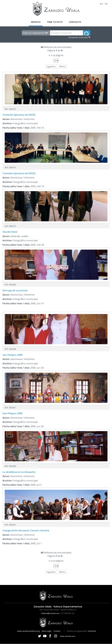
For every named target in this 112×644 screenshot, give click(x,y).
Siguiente (51, 66)
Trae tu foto (55, 22)
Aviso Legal (46, 631)
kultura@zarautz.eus (51, 613)
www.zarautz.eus (68, 636)
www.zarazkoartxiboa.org (28, 631)
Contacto (75, 22)
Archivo (35, 22)
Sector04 (92, 631)
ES (106, 4)
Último (62, 66)
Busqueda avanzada (78, 37)
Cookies (57, 631)
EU (101, 4)
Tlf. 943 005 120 (68, 613)
